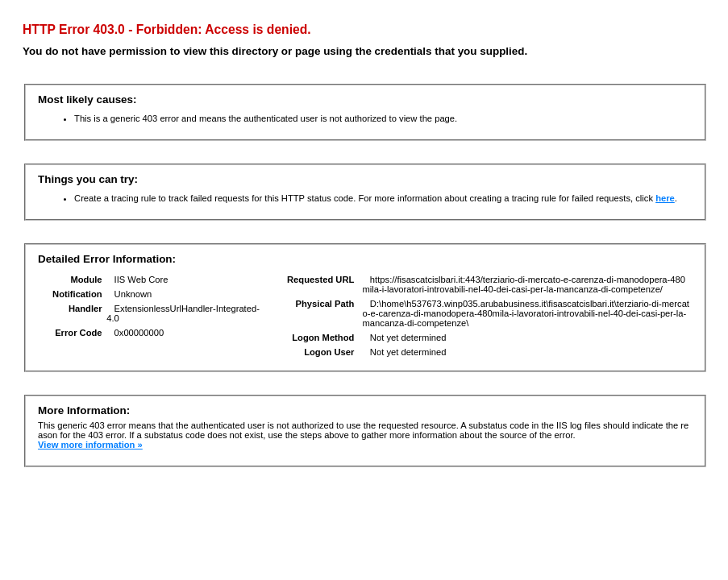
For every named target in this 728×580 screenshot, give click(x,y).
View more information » (90, 445)
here (665, 198)
